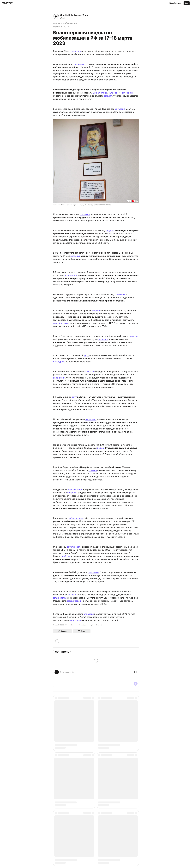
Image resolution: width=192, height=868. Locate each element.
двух (86, 355)
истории (72, 595)
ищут (74, 397)
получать (103, 339)
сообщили (120, 295)
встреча (96, 311)
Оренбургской (100, 93)
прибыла (65, 556)
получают (85, 214)
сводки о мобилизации (65, 23)
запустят (110, 230)
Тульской (113, 93)
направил (79, 64)
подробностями (61, 323)
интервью (120, 109)
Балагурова (59, 362)
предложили (71, 275)
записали (89, 372)
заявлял (108, 96)
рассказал (91, 419)
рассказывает (75, 490)
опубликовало (74, 547)
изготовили (75, 620)
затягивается (60, 598)
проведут (75, 256)
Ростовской (127, 93)
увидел (93, 470)
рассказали (59, 378)
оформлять (94, 572)
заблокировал (76, 518)
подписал (76, 51)
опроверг (134, 336)
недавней (72, 493)
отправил (89, 614)
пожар (101, 448)
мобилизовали (75, 601)
